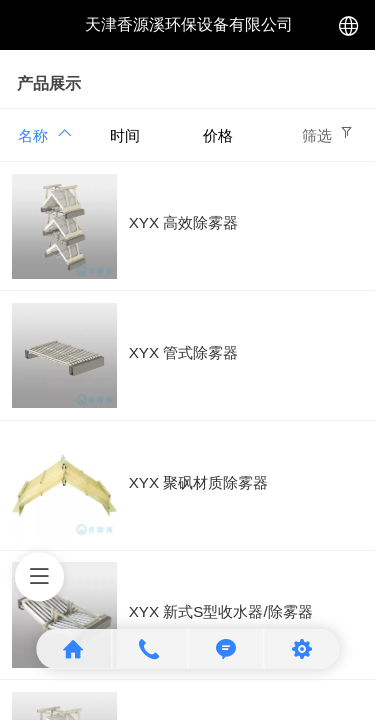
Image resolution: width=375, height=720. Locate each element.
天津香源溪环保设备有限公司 (189, 24)
